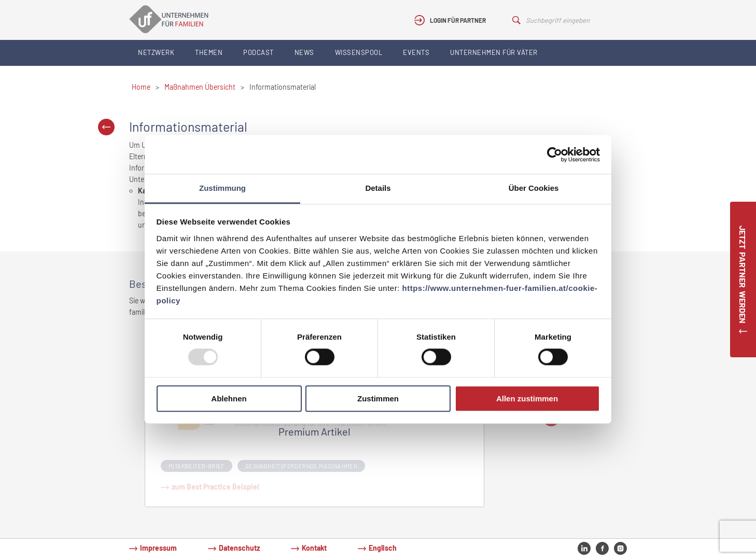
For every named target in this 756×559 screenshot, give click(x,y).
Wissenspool (359, 52)
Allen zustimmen (527, 399)
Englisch (383, 548)
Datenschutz (239, 548)
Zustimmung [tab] (222, 188)
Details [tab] (378, 188)
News (304, 52)
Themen (209, 52)
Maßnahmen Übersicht (200, 87)
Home (141, 87)
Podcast (258, 52)
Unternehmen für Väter (494, 52)
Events (416, 52)
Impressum (158, 548)
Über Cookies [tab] (534, 188)
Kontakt (314, 548)
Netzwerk (156, 52)
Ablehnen (229, 399)
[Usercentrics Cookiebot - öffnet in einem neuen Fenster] (555, 155)
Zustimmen (378, 399)
